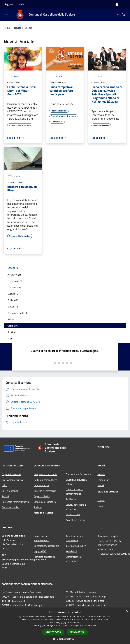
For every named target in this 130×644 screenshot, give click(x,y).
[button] (65, 639)
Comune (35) (14, 287)
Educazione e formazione (78, 474)
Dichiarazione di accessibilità (74, 559)
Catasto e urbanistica (45, 502)
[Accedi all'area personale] (117, 4)
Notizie (56, 77)
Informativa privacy (76, 546)
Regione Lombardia (14, 4)
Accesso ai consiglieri (108, 536)
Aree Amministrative (13, 480)
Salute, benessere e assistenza (76, 507)
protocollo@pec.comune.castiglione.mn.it (24, 559)
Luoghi (101, 500)
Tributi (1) (12, 339)
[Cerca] (124, 15)
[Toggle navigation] (6, 14)
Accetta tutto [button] (53, 632)
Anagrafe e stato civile (45, 474)
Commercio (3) (15, 281)
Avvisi (13, 77)
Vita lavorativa (41, 485)
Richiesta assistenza (44, 557)
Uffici (4, 485)
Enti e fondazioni (11, 491)
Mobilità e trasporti (44, 513)
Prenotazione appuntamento (41, 538)
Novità (18, 28)
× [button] (127, 611)
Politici (5, 496)
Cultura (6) (13, 294)
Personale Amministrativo (15, 502)
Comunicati (103, 480)
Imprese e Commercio (45, 491)
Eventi (101, 506)
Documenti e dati (11, 507)
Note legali (71, 551)
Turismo (38, 507)
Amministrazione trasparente (74, 538)
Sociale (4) (13, 326)
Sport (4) (12, 332)
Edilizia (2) (13, 300)
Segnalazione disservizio (46, 546)
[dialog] (65, 626)
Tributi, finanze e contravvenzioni (74, 492)
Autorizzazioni (73, 514)
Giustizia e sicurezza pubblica (76, 482)
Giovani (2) (13, 307)
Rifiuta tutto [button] (77, 632)
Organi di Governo (11, 474)
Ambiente (71, 499)
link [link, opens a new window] (94, 626)
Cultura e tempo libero (45, 480)
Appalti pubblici (42, 496)
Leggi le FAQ (40, 551)
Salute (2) (12, 319)
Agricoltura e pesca (76, 520)
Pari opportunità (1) (18, 313)
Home (7, 28)
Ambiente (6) (14, 275)
